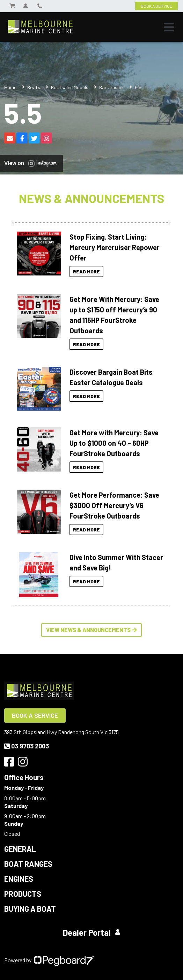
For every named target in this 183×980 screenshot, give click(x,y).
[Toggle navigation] (169, 27)
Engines (19, 879)
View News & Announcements (91, 630)
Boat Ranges (28, 864)
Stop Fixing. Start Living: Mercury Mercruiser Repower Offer (115, 247)
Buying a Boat (30, 909)
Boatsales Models (70, 87)
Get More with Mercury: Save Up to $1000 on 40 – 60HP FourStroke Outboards (114, 443)
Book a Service (35, 715)
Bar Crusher (112, 87)
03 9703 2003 (27, 746)
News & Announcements (91, 198)
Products (23, 894)
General (20, 849)
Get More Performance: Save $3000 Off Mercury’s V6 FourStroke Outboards (114, 505)
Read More (86, 271)
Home (10, 87)
